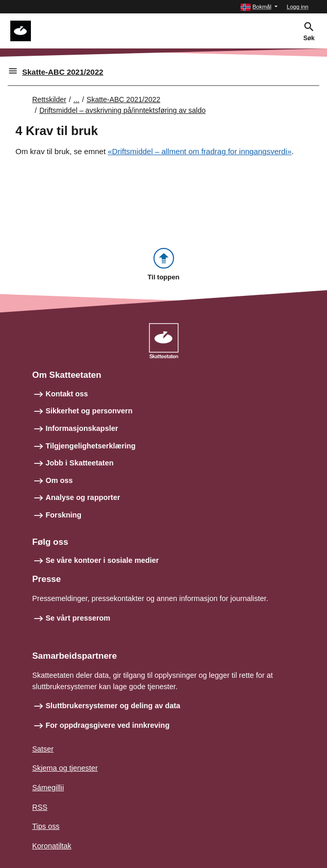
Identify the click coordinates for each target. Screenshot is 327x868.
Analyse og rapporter (83, 497)
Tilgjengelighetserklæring (91, 446)
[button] (259, 7)
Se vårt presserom (78, 618)
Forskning (64, 515)
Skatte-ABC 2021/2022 (63, 72)
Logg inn (298, 7)
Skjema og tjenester (65, 768)
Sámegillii (48, 788)
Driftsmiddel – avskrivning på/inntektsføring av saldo (122, 110)
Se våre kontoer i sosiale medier (102, 560)
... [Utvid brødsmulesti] (77, 99)
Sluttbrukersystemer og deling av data (113, 706)
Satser (43, 749)
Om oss (59, 480)
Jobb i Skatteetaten (80, 463)
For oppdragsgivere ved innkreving (108, 725)
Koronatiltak (52, 846)
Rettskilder (49, 99)
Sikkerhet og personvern (89, 411)
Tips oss (46, 826)
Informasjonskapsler (82, 428)
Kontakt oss (67, 394)
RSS (40, 807)
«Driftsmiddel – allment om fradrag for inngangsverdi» (200, 151)
